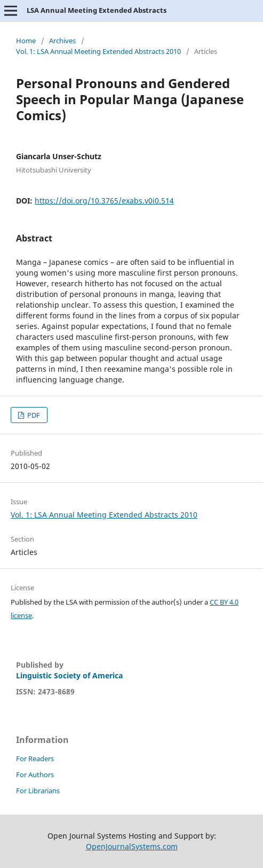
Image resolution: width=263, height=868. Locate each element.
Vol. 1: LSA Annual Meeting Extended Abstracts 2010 (98, 51)
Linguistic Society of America (69, 675)
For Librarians (38, 791)
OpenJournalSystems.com (132, 846)
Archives (62, 41)
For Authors (35, 775)
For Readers (35, 758)
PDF (33, 415)
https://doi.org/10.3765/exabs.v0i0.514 (104, 201)
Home (26, 41)
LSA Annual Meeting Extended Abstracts (97, 10)
